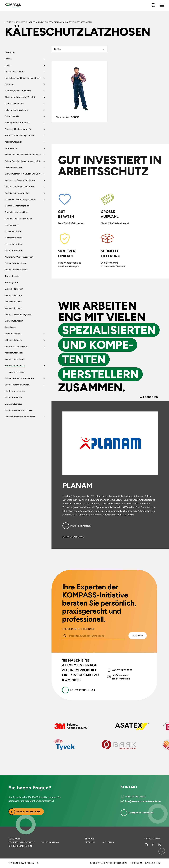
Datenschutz (153, 863)
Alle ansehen (149, 397)
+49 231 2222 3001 (122, 670)
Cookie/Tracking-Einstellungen (108, 863)
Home (8, 22)
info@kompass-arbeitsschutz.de (121, 677)
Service (90, 839)
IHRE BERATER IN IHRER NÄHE (78, 629)
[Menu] (162, 5)
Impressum (136, 863)
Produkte (20, 22)
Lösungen (15, 839)
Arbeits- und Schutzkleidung (45, 22)
